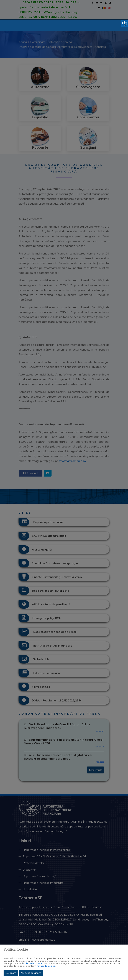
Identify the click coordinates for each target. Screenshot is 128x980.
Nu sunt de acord (31, 973)
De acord (11, 973)
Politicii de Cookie (33, 963)
